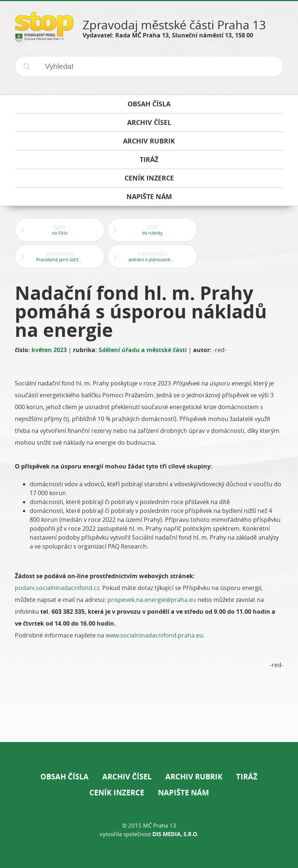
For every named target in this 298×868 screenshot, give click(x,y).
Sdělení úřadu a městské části (143, 350)
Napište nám (183, 793)
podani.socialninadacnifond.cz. (59, 588)
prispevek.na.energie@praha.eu (152, 600)
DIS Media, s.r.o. (175, 834)
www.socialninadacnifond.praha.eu (154, 635)
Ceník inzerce (117, 793)
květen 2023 (49, 350)
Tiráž (247, 777)
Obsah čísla (64, 777)
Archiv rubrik (194, 777)
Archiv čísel (127, 777)
